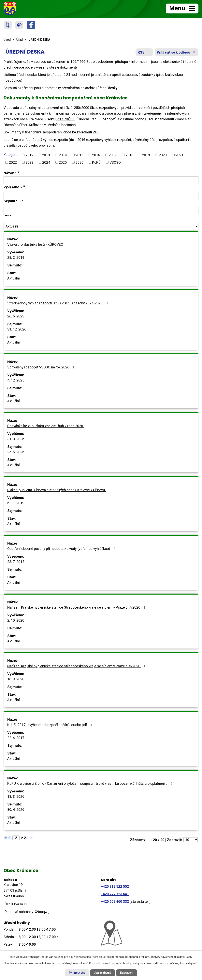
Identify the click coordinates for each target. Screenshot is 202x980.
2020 (163, 155)
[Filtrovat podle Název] (101, 180)
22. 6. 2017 (16, 738)
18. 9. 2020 (16, 679)
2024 (46, 162)
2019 (146, 155)
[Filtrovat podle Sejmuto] (101, 211)
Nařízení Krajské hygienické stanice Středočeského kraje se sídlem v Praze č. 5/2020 (77, 666)
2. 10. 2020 (16, 620)
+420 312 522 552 (115, 886)
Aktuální (14, 278)
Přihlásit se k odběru (177, 52)
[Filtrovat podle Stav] (101, 226)
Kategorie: (11, 155)
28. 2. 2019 (16, 257)
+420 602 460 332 (115, 901)
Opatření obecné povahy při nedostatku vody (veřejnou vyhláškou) (62, 549)
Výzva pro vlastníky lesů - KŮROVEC (35, 244)
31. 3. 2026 (16, 439)
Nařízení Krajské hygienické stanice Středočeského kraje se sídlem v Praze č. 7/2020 (77, 607)
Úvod (7, 40)
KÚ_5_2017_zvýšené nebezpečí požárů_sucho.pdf (51, 725)
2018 (129, 155)
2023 (29, 162)
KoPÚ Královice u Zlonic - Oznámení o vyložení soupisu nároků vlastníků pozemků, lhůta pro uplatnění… (91, 783)
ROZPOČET (66, 119)
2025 (63, 162)
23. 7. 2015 (16, 562)
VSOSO (115, 162)
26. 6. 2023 (16, 316)
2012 (29, 155)
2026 (79, 162)
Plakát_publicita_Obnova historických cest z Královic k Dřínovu (60, 490)
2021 (179, 155)
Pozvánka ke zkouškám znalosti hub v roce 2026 (49, 426)
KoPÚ (96, 162)
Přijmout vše (77, 973)
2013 (46, 155)
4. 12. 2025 (16, 380)
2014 (63, 155)
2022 (13, 162)
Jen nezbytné (103, 973)
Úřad (20, 40)
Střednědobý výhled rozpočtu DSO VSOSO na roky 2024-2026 (58, 303)
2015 (79, 155)
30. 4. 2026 (16, 810)
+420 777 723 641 (115, 894)
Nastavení (127, 973)
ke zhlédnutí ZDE (86, 132)
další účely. (186, 957)
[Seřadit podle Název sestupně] (19, 173)
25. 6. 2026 (16, 452)
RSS (144, 52)
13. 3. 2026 (16, 796)
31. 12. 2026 (17, 329)
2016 (96, 155)
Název (10, 173)
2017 (113, 155)
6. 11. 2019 (16, 503)
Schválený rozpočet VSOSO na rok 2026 (42, 367)
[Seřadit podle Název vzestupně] (19, 171)
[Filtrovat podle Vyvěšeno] (101, 196)
